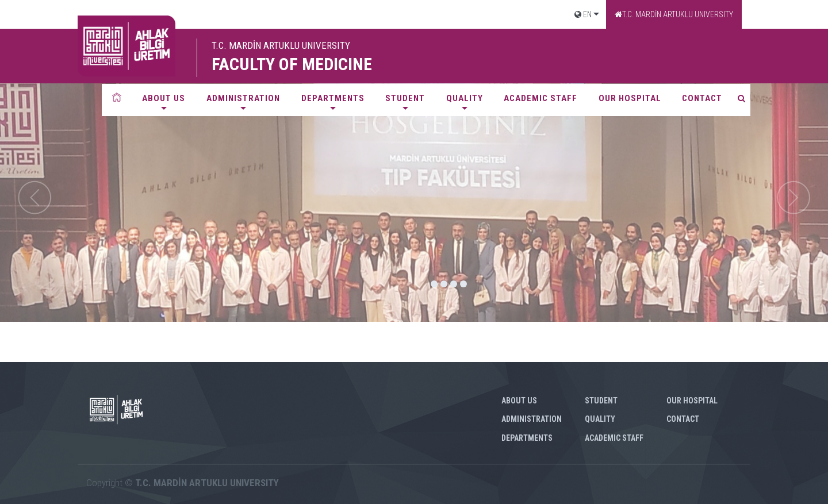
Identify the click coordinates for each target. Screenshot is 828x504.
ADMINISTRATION (243, 98)
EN (583, 14)
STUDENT (405, 98)
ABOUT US (164, 98)
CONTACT (702, 98)
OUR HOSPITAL (630, 98)
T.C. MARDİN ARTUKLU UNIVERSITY (674, 14)
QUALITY (465, 98)
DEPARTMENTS (333, 98)
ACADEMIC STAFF (540, 98)
